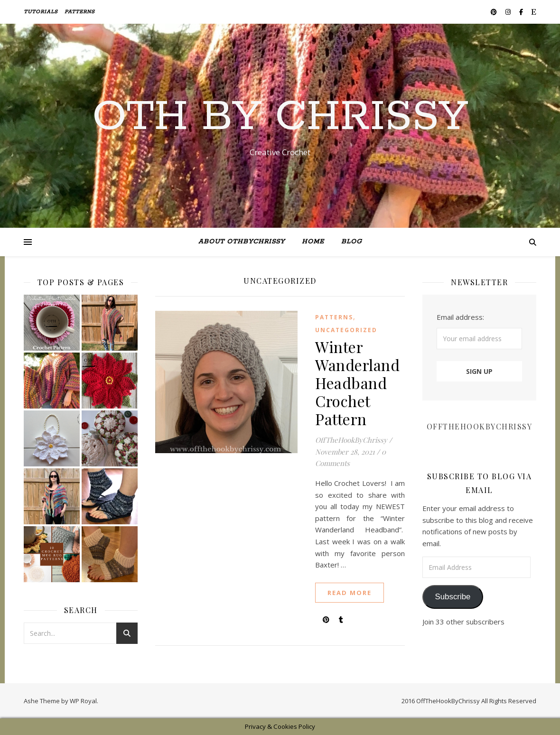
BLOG (351, 242)
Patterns (80, 12)
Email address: (460, 317)
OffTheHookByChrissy (351, 440)
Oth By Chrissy (280, 117)
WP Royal (83, 701)
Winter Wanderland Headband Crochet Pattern (357, 383)
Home (313, 242)
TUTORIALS (41, 12)
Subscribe (453, 597)
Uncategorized (346, 330)
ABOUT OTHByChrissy (242, 242)
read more (350, 593)
